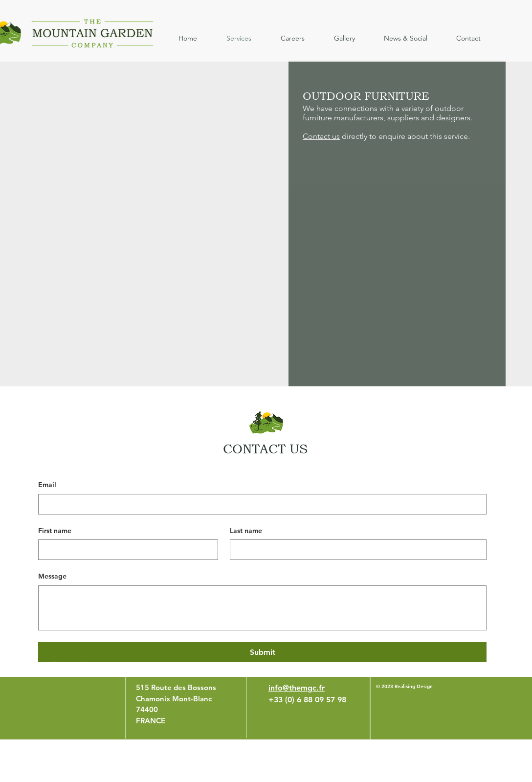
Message (52, 576)
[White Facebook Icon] (82, 667)
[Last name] (355, 550)
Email (47, 485)
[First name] (125, 550)
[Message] (262, 608)
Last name (246, 531)
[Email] (259, 504)
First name (55, 531)
